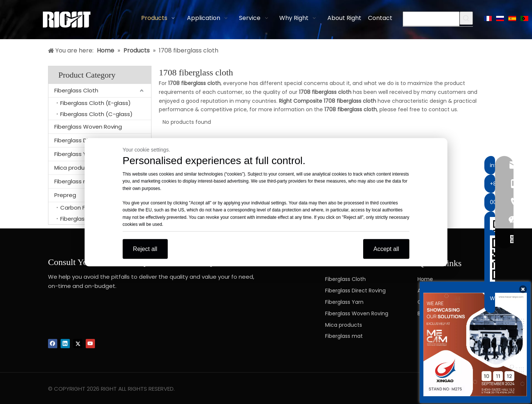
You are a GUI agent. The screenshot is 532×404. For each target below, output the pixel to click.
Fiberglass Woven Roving (88, 127)
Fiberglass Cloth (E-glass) (96, 103)
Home (425, 279)
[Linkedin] (65, 344)
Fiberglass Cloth (76, 90)
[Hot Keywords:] (466, 18)
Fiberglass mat (344, 336)
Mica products (344, 325)
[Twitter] (78, 344)
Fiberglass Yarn (344, 302)
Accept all (386, 249)
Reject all (145, 249)
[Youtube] (90, 344)
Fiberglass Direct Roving (355, 291)
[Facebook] (53, 344)
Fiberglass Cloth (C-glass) (96, 114)
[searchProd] (431, 19)
